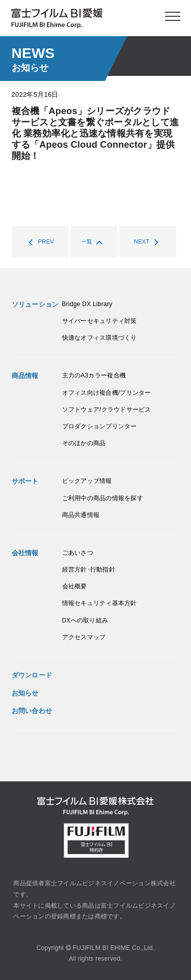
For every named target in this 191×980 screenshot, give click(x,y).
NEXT (149, 242)
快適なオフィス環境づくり (100, 338)
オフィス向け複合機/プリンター (107, 393)
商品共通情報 (81, 515)
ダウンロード (32, 675)
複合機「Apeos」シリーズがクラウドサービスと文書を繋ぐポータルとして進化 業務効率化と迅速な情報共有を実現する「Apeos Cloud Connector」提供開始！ (95, 133)
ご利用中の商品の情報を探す (103, 498)
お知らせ (25, 693)
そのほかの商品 (84, 443)
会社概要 (75, 586)
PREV (38, 242)
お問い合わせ (32, 711)
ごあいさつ (78, 553)
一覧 (94, 242)
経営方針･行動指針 (89, 569)
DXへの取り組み (85, 620)
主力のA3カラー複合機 (94, 375)
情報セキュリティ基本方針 (100, 603)
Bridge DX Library (87, 304)
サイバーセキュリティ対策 (100, 321)
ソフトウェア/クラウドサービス (107, 410)
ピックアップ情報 (87, 481)
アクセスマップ (84, 637)
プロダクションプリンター (100, 426)
